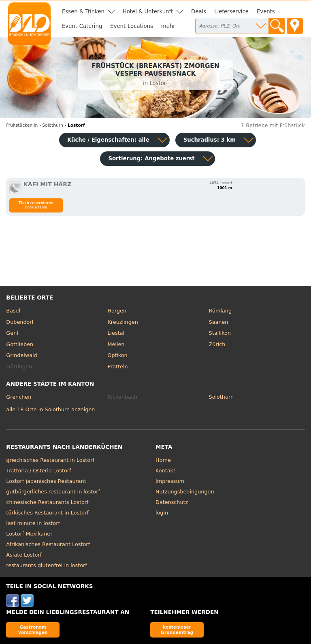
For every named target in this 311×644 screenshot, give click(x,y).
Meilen (116, 344)
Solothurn (222, 397)
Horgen (117, 311)
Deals (199, 12)
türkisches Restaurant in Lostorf (47, 513)
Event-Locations (132, 26)
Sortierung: (151, 158)
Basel (13, 311)
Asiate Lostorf (24, 555)
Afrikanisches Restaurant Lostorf (48, 544)
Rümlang (220, 311)
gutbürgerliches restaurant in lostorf (53, 492)
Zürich (217, 344)
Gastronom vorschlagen (33, 630)
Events (266, 12)
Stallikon (220, 333)
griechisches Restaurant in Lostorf (50, 460)
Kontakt (165, 471)
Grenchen (19, 397)
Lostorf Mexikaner (29, 534)
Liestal (116, 333)
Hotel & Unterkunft (148, 12)
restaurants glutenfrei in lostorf (46, 565)
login (162, 513)
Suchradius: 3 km (210, 140)
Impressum (170, 481)
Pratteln (117, 367)
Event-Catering (82, 26)
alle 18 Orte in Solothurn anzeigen (50, 409)
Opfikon (117, 355)
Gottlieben (20, 344)
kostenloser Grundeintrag (177, 630)
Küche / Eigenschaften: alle (108, 140)
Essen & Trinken (83, 12)
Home (163, 460)
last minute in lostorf (33, 523)
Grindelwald (21, 355)
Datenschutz (172, 502)
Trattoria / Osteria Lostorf (38, 471)
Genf (12, 333)
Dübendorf (20, 322)
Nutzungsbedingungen (185, 492)
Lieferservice (231, 12)
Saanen (219, 322)
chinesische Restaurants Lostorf (47, 502)
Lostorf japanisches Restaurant (46, 481)
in (22, 125)
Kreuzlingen (122, 322)
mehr (168, 26)
